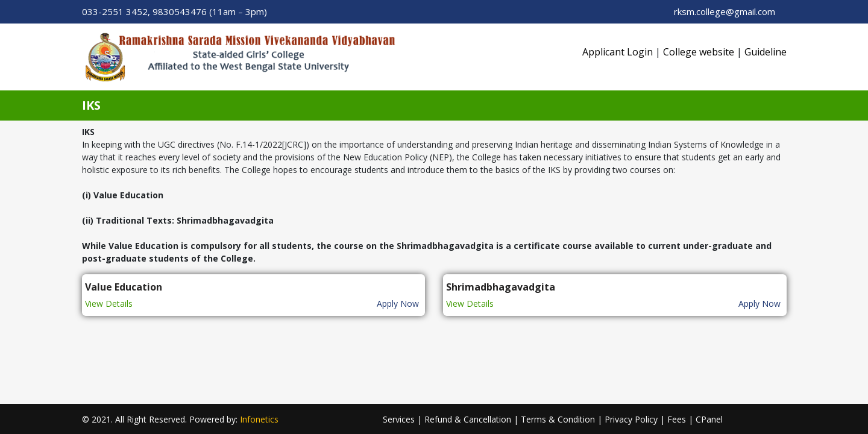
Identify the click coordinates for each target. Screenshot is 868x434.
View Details (109, 303)
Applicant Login (618, 52)
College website (699, 52)
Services (399, 419)
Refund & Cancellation (468, 419)
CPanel (709, 419)
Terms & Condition (558, 419)
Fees (677, 419)
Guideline (766, 52)
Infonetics (259, 419)
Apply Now (398, 303)
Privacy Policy (631, 419)
